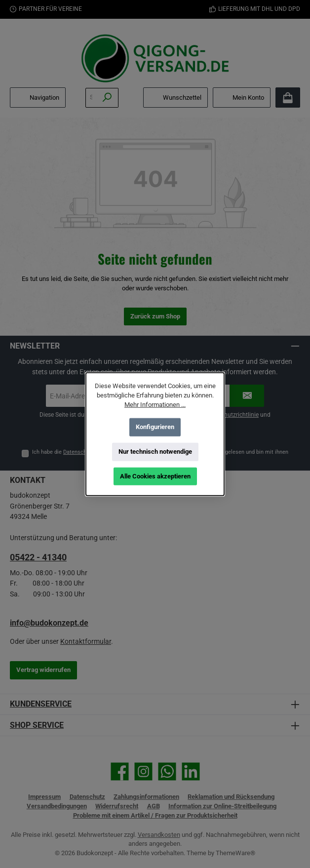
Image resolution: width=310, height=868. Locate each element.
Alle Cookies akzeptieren (155, 476)
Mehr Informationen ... (155, 405)
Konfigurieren (155, 427)
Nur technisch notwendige (155, 452)
